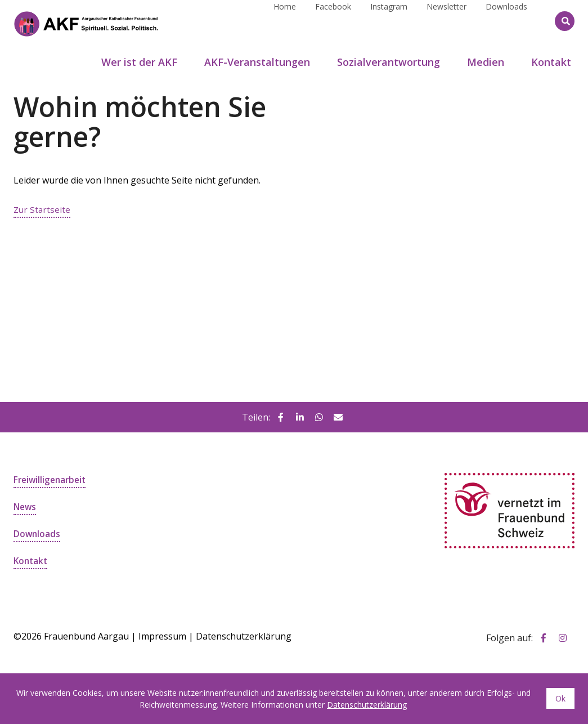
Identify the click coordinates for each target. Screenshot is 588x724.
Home (285, 21)
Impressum (162, 636)
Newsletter (446, 21)
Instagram (389, 21)
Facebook (333, 21)
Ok (560, 698)
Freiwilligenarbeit (52, 480)
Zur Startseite (43, 209)
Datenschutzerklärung (244, 636)
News (26, 507)
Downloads (506, 21)
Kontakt (32, 561)
